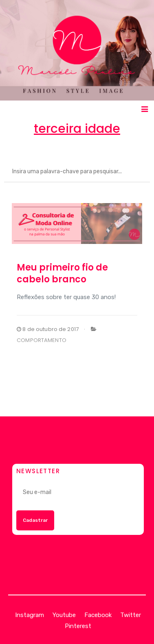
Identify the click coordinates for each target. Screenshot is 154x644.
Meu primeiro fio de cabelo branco (62, 273)
